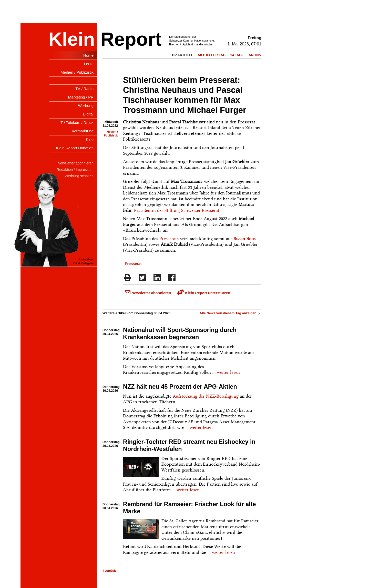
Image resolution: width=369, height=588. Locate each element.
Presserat (133, 264)
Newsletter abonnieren (148, 293)
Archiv (255, 55)
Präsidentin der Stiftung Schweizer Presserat (177, 210)
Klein (72, 39)
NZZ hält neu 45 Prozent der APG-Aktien (180, 387)
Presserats (169, 239)
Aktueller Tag (212, 55)
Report (131, 39)
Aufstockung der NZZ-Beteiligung (206, 396)
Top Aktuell (181, 55)
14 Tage (237, 55)
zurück (109, 571)
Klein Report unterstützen (204, 293)
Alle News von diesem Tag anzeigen (230, 313)
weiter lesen (228, 372)
